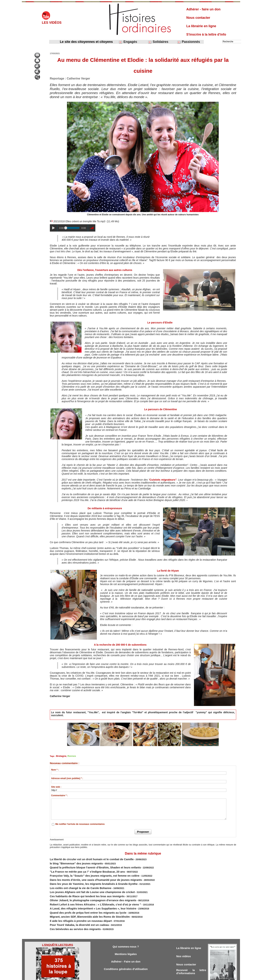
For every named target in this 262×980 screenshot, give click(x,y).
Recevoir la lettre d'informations (191, 958)
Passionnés (188, 42)
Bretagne (60, 756)
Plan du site (128, 976)
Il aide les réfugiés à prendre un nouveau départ (75, 907)
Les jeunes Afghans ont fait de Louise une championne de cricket (84, 884)
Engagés (128, 42)
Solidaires (158, 42)
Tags (137, 976)
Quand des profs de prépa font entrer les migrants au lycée (81, 901)
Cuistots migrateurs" (163, 480)
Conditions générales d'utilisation (126, 955)
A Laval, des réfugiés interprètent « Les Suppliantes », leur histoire (84, 897)
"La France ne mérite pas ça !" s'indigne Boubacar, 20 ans (80, 868)
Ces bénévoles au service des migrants (70, 914)
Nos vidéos (185, 941)
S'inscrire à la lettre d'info (206, 34)
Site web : (56, 786)
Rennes (70, 756)
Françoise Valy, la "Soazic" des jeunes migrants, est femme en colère (86, 871)
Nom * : (55, 769)
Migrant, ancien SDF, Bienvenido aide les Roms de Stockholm (82, 904)
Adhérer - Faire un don (126, 947)
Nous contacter (198, 18)
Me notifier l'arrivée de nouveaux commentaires (80, 823)
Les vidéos (52, 23)
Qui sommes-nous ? (126, 931)
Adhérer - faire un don (203, 9)
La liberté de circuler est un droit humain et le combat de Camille (83, 858)
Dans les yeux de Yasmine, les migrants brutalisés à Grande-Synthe (85, 878)
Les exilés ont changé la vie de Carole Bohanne (75, 881)
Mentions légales (126, 939)
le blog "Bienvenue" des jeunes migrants (71, 861)
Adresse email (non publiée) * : (67, 778)
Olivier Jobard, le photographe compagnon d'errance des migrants (84, 891)
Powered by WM (150, 976)
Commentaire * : (59, 795)
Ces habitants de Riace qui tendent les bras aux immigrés (80, 887)
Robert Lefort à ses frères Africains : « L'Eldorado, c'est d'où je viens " (86, 894)
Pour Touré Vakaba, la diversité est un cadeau (74, 910)
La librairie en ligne (201, 26)
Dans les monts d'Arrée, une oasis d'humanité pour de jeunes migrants (87, 874)
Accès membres (112, 976)
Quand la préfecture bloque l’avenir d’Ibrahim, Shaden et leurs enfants (86, 864)
